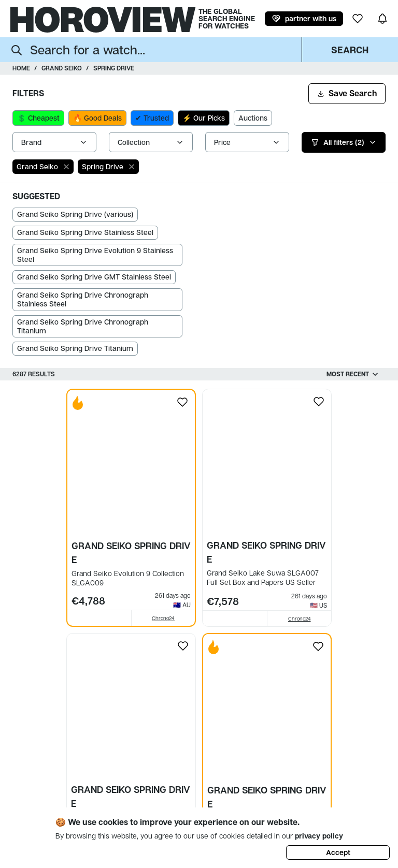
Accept (338, 852)
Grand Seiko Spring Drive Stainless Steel (85, 232)
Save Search (347, 93)
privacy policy (319, 836)
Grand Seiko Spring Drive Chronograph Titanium (83, 326)
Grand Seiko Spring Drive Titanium (75, 348)
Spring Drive (114, 68)
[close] (66, 167)
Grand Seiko (62, 68)
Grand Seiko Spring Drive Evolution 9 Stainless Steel (95, 255)
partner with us (304, 19)
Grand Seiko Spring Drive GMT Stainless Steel (94, 277)
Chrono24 (163, 615)
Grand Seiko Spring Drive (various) (75, 214)
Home (21, 68)
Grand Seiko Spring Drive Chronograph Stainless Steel (83, 299)
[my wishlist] (358, 19)
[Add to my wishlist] (182, 402)
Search (350, 50)
